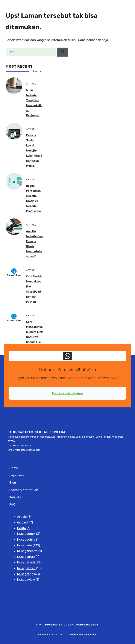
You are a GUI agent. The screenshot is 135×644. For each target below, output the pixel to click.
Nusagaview (26, 580)
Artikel (22, 522)
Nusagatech (26, 562)
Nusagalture (26, 557)
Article (22, 517)
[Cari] (63, 52)
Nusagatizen (26, 568)
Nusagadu (25, 545)
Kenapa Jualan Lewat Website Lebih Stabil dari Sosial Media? (34, 151)
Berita (21, 528)
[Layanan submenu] (24, 475)
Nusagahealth (27, 551)
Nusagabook (26, 534)
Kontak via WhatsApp (67, 393)
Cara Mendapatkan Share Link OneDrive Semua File (34, 332)
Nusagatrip (25, 574)
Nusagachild (26, 539)
